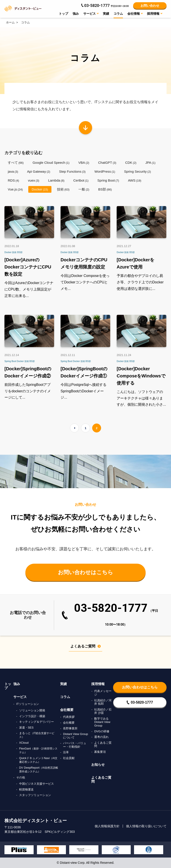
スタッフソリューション (35, 795)
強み (76, 14)
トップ (63, 14)
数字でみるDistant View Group (102, 722)
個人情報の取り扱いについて (146, 826)
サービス (20, 697)
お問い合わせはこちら (85, 572)
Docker (40, 189)
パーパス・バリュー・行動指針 (75, 745)
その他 (21, 777)
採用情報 (98, 684)
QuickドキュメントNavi (38, 760)
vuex (34, 180)
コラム (118, 14)
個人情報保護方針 (107, 826)
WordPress (105, 171)
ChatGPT (107, 163)
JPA (150, 163)
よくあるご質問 (85, 646)
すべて (16, 163)
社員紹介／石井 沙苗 (103, 711)
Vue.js (15, 189)
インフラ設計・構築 (32, 716)
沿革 (66, 752)
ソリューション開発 (32, 710)
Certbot (81, 180)
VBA (84, 163)
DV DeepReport (39, 770)
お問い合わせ (150, 6)
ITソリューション (28, 704)
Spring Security (137, 171)
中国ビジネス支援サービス (37, 784)
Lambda (56, 180)
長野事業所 (70, 728)
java (13, 171)
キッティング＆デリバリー (37, 722)
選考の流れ (101, 737)
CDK (131, 163)
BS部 (105, 189)
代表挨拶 (69, 717)
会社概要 (67, 710)
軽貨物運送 (26, 789)
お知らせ (98, 765)
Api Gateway (39, 171)
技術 (63, 189)
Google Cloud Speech (51, 163)
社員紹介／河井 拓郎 (103, 702)
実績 (106, 14)
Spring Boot (108, 180)
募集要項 (100, 752)
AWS (135, 180)
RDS (13, 180)
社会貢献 (69, 758)
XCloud (24, 743)
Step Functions (72, 171)
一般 (84, 189)
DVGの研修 (102, 731)
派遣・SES (26, 728)
